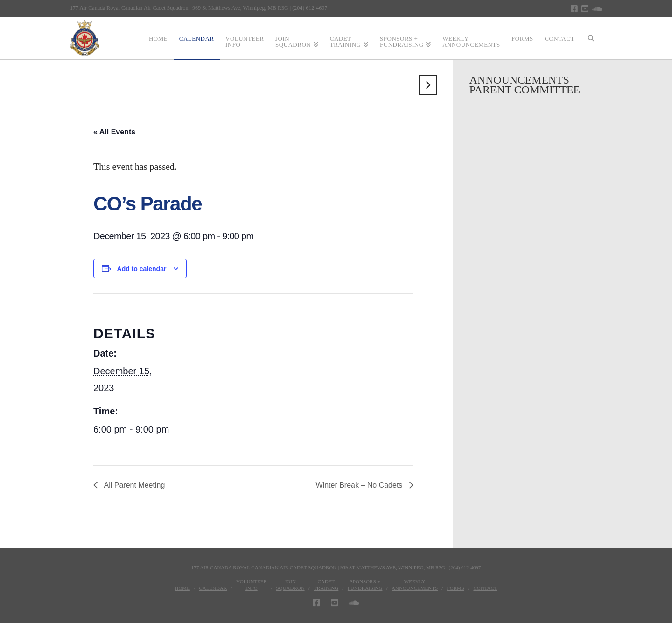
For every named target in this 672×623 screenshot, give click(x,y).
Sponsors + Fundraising (365, 585)
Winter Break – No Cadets (360, 485)
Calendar (213, 588)
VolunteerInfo (252, 585)
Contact (485, 588)
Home (182, 588)
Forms (456, 588)
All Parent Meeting (133, 485)
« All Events (114, 132)
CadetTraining (326, 585)
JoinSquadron (290, 585)
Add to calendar (142, 269)
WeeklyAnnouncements (415, 585)
